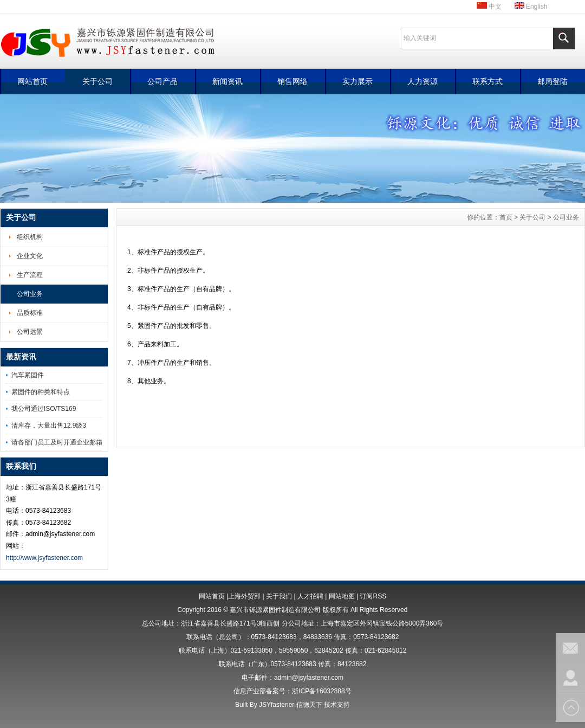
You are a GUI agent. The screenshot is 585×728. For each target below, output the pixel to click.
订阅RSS (373, 596)
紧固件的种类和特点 (41, 392)
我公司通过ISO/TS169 (44, 409)
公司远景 (30, 332)
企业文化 (30, 256)
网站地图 (342, 596)
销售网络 (292, 81)
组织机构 (30, 237)
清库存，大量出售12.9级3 (49, 426)
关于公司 (97, 81)
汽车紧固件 (28, 375)
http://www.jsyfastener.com (44, 558)
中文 (489, 7)
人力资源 (422, 81)
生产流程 (30, 275)
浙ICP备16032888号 (321, 691)
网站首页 (32, 81)
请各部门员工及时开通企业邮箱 (57, 442)
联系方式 (487, 81)
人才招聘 (310, 596)
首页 (506, 217)
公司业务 (30, 294)
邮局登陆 (552, 81)
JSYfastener (277, 705)
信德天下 (309, 705)
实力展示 (357, 81)
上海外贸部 (244, 596)
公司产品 (162, 81)
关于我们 (279, 596)
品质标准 (30, 313)
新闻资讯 (227, 81)
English (531, 7)
